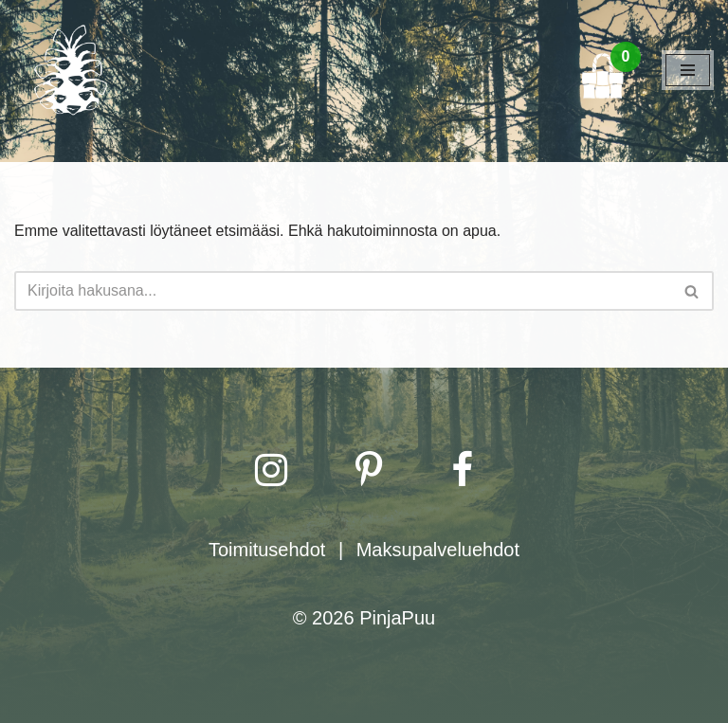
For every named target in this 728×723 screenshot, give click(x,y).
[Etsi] (343, 291)
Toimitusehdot (267, 550)
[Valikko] (688, 70)
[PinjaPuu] (71, 70)
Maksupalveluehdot (438, 550)
